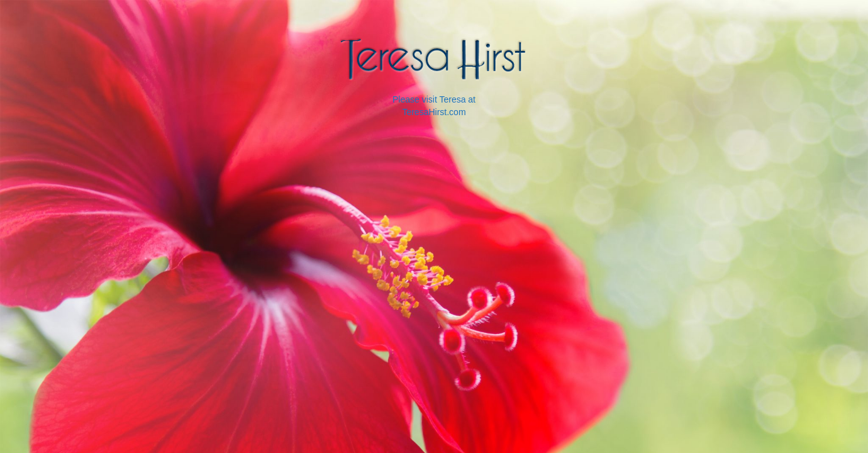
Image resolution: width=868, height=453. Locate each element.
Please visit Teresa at (434, 99)
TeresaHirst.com (434, 112)
